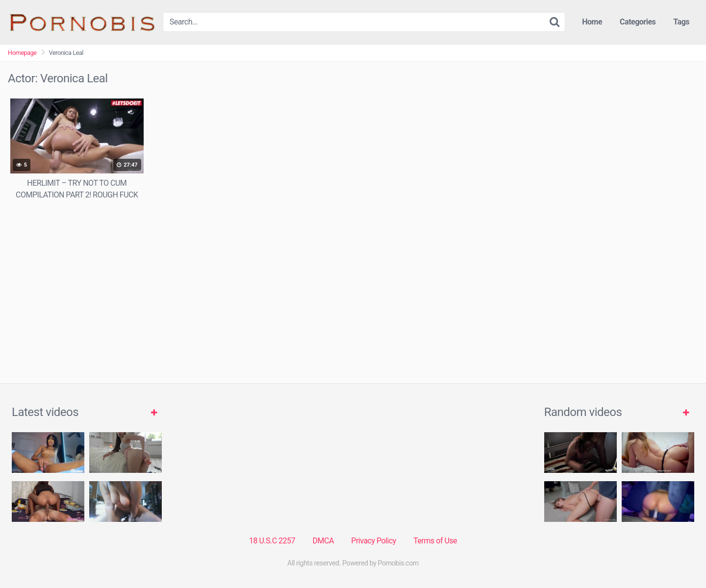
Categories (638, 22)
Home (592, 22)
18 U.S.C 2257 (272, 541)
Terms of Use (435, 541)
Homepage (22, 53)
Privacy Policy (374, 541)
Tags (681, 22)
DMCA (323, 541)
